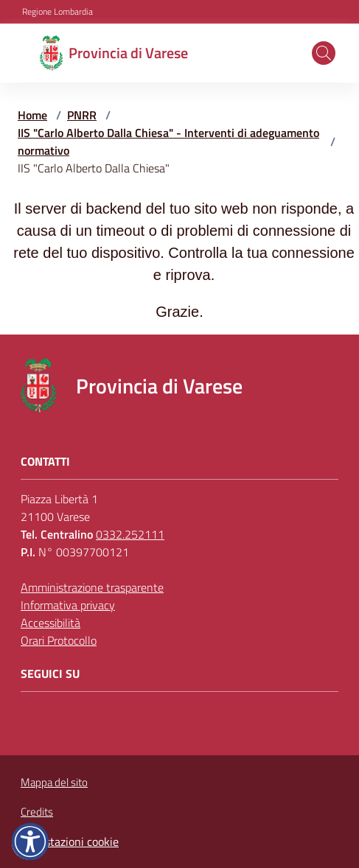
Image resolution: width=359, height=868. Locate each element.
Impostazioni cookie (70, 841)
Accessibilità (50, 623)
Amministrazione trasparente (92, 587)
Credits (37, 812)
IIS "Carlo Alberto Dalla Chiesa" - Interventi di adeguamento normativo (168, 141)
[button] (324, 53)
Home (32, 115)
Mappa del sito (54, 782)
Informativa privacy (68, 605)
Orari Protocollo (59, 640)
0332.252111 (130, 534)
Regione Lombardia (57, 12)
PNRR (82, 115)
